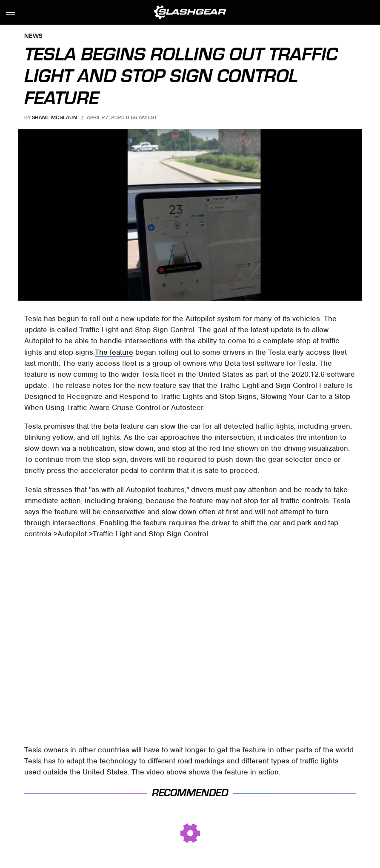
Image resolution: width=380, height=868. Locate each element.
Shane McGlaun (55, 117)
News (34, 36)
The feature (114, 352)
